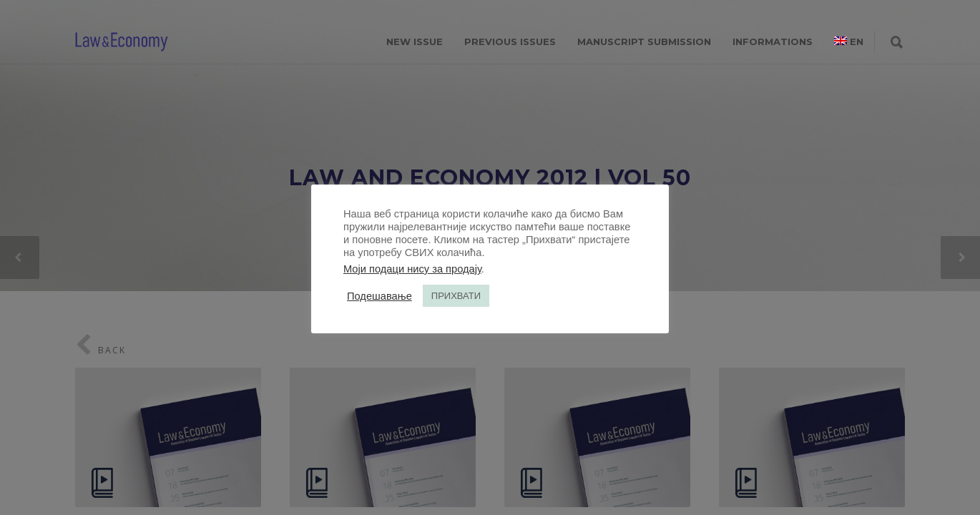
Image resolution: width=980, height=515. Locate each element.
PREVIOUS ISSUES (510, 41)
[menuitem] (849, 41)
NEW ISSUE (415, 41)
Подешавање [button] (379, 296)
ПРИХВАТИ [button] (456, 296)
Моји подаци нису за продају (412, 269)
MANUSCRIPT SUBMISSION (644, 41)
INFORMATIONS (773, 41)
